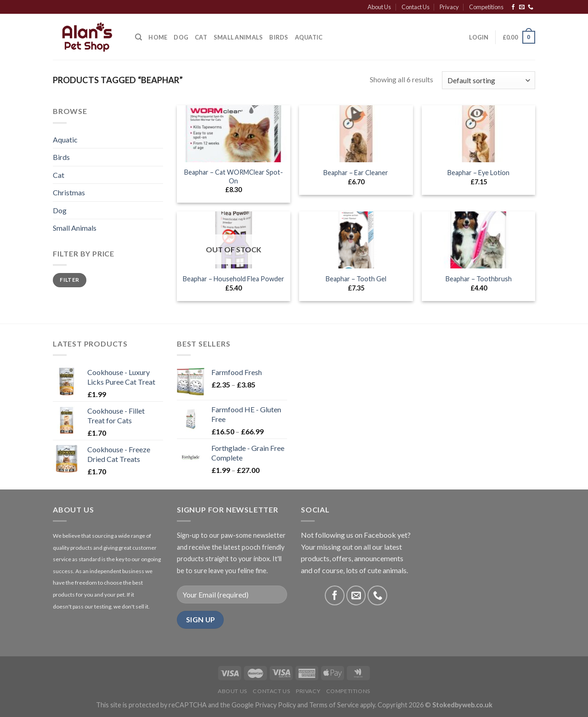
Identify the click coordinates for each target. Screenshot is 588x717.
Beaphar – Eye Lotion (478, 173)
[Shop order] (489, 80)
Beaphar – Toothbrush (479, 279)
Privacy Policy (275, 705)
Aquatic (309, 37)
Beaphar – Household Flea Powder (234, 279)
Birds (279, 37)
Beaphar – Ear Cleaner (356, 173)
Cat (201, 37)
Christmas (69, 192)
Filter (69, 280)
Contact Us (416, 7)
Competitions (486, 7)
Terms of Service (334, 705)
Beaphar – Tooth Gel (356, 279)
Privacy (449, 7)
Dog (181, 37)
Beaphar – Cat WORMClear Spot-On (234, 176)
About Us (379, 7)
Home (158, 37)
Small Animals (238, 37)
